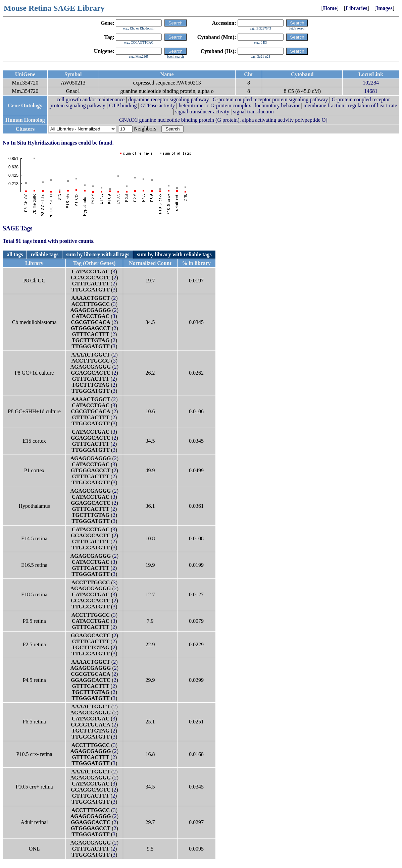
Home (330, 8)
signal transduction (253, 112)
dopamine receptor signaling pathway (168, 99)
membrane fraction (324, 105)
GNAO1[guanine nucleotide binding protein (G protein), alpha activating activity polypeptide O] (223, 120)
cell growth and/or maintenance (91, 99)
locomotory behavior (278, 105)
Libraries (356, 8)
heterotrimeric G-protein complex (215, 105)
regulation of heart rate (372, 105)
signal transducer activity (202, 112)
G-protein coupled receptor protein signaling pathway (270, 99)
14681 (371, 91)
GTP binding (123, 105)
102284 (371, 83)
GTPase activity (158, 105)
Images (384, 8)
